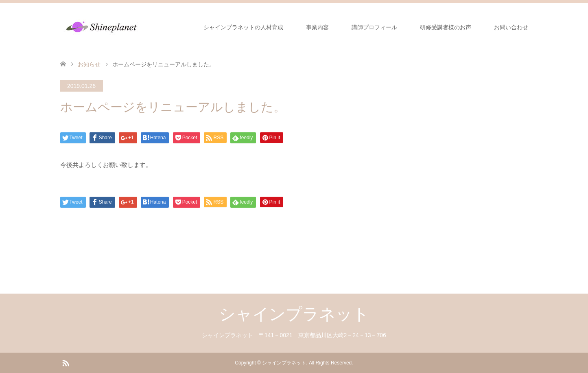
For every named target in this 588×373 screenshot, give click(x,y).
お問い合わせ (511, 27)
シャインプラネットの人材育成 (243, 27)
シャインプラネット (294, 314)
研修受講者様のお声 (446, 27)
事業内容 (317, 27)
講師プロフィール (374, 27)
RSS (66, 362)
